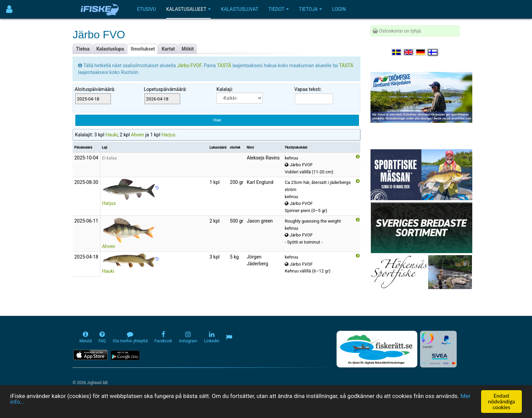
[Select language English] (409, 52)
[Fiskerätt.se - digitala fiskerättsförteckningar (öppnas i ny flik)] (377, 349)
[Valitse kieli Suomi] (433, 52)
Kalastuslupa (110, 49)
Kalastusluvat (240, 9)
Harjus (168, 135)
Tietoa (83, 49)
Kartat (168, 49)
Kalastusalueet (189, 9)
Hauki (112, 135)
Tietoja (310, 9)
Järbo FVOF (189, 65)
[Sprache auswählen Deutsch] (421, 52)
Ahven (138, 135)
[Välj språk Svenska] (397, 52)
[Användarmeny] (9, 9)
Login (339, 9)
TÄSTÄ (225, 65)
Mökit (188, 49)
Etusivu (147, 9)
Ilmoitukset (143, 49)
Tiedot (279, 9)
